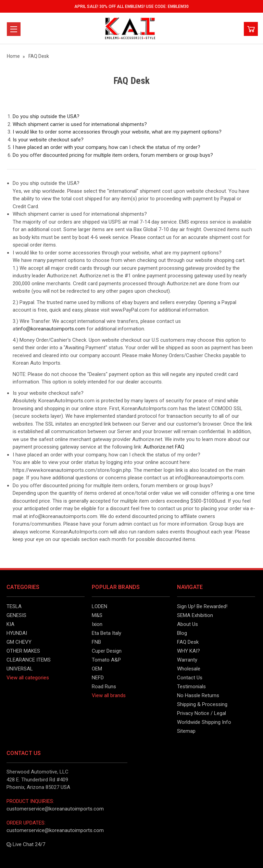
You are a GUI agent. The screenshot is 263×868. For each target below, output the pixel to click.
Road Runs (104, 687)
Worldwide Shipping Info (204, 722)
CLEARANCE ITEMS (29, 660)
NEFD (98, 678)
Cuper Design (107, 651)
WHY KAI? (189, 651)
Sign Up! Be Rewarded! (202, 606)
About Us (187, 624)
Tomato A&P (106, 660)
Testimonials (191, 687)
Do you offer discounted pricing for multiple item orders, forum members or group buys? (113, 155)
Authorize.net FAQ (164, 447)
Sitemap (186, 731)
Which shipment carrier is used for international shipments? (80, 124)
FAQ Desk (188, 642)
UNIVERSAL (20, 669)
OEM (97, 669)
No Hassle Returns (198, 695)
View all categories (28, 678)
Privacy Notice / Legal (202, 713)
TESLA (14, 606)
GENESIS (16, 615)
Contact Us (190, 678)
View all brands (109, 695)
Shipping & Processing (202, 704)
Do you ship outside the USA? (46, 116)
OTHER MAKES (23, 651)
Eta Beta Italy (107, 633)
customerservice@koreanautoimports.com (55, 809)
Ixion (97, 624)
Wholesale (189, 669)
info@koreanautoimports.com (51, 329)
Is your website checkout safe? (48, 140)
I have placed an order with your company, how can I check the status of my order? (107, 147)
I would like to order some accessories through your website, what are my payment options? (117, 132)
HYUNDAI (17, 633)
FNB (96, 642)
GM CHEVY (19, 642)
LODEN (99, 606)
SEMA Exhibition (195, 615)
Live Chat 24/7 (26, 844)
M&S (97, 615)
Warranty (187, 660)
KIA (10, 624)
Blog (182, 633)
